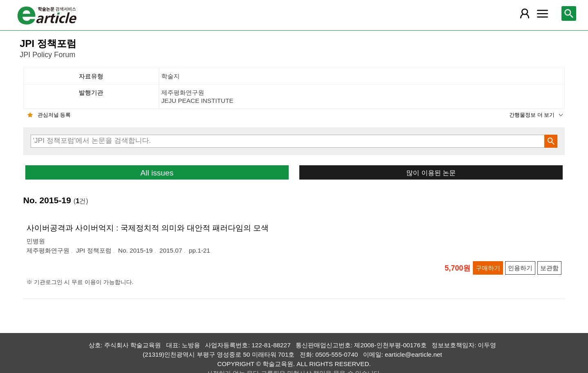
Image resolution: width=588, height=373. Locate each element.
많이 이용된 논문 (431, 173)
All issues (157, 173)
